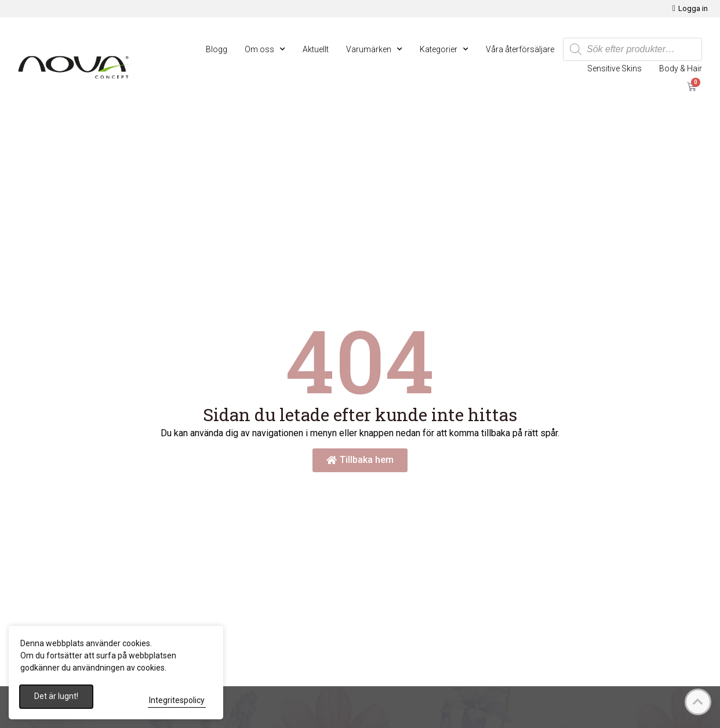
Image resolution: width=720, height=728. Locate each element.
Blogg (217, 49)
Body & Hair (681, 68)
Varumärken (374, 49)
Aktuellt (316, 49)
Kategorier (444, 49)
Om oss (265, 49)
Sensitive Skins (614, 68)
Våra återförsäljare (520, 49)
